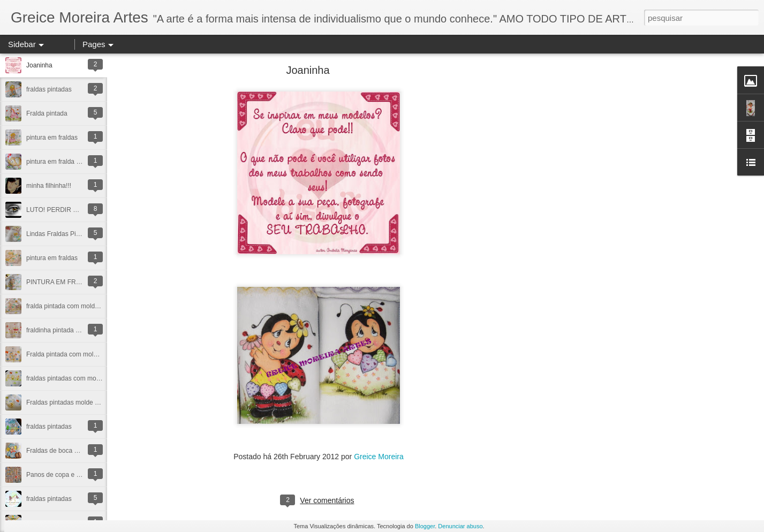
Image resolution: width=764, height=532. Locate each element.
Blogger (425, 526)
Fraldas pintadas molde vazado (71, 402)
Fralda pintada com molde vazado (75, 354)
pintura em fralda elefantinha (67, 162)
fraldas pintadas (49, 89)
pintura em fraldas (52, 138)
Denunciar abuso (460, 526)
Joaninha (39, 65)
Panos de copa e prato (59, 475)
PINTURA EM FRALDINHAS (67, 282)
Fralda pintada (47, 113)
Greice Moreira (379, 457)
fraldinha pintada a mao (60, 330)
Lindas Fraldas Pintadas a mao (70, 234)
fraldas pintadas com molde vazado (77, 378)
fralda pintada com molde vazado (74, 306)
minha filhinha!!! (49, 186)
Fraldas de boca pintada (61, 451)
